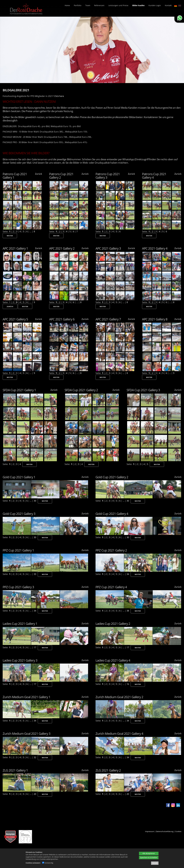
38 (128, 611)
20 (35, 794)
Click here (59, 96)
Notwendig (48, 863)
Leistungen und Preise (118, 5)
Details (155, 863)
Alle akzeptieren (149, 853)
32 (35, 757)
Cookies (178, 831)
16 (128, 684)
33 (35, 574)
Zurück (39, 174)
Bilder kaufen (138, 5)
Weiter (10, 236)
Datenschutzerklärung (165, 831)
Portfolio (78, 5)
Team (88, 5)
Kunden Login (155, 5)
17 (35, 647)
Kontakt (168, 5)
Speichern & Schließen (149, 857)
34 (128, 574)
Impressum (150, 831)
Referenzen (99, 5)
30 (35, 501)
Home (67, 5)
